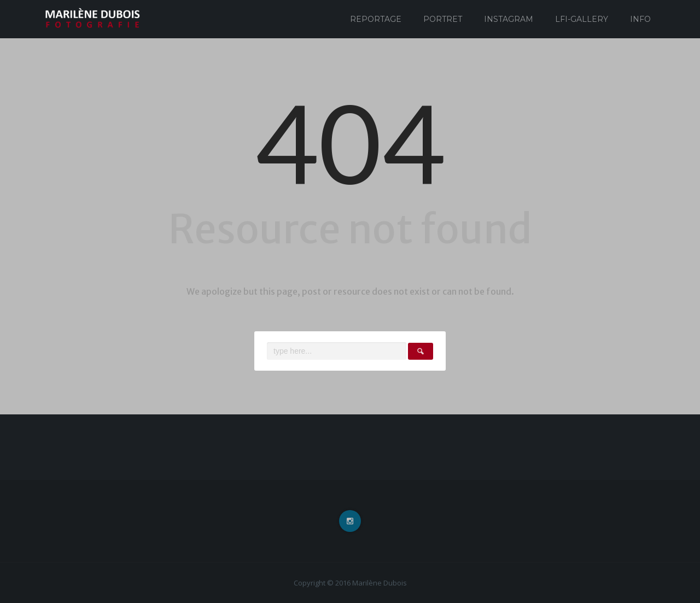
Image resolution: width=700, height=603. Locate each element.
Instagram (509, 19)
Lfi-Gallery (582, 19)
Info (640, 19)
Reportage (376, 19)
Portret (443, 19)
